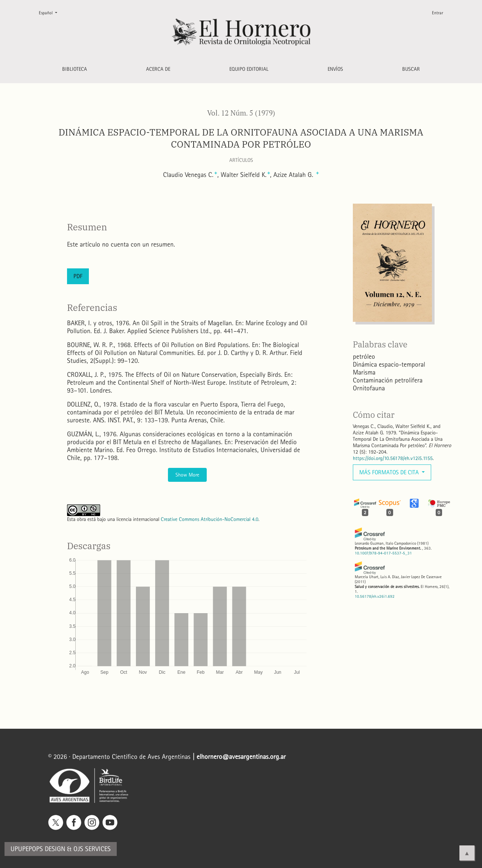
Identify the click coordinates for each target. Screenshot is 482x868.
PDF (78, 276)
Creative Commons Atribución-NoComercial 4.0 (210, 519)
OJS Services (92, 849)
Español (51, 12)
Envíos (335, 69)
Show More (187, 475)
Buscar (411, 69)
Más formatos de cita (390, 472)
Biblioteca (75, 69)
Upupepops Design (38, 849)
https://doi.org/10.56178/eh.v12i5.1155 (393, 458)
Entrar (438, 13)
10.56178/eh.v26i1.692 (375, 596)
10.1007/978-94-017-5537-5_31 (383, 553)
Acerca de (158, 69)
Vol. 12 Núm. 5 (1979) (241, 113)
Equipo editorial (249, 69)
